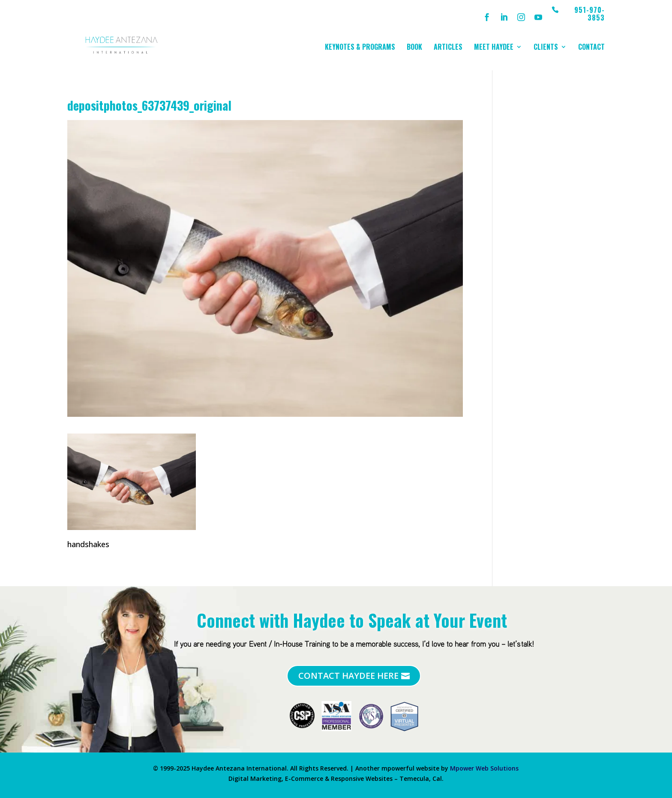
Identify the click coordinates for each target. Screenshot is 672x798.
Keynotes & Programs (360, 48)
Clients (546, 48)
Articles (448, 48)
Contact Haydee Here (348, 676)
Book (414, 48)
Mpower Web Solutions (484, 768)
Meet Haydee (494, 48)
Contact (591, 48)
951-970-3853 (589, 14)
